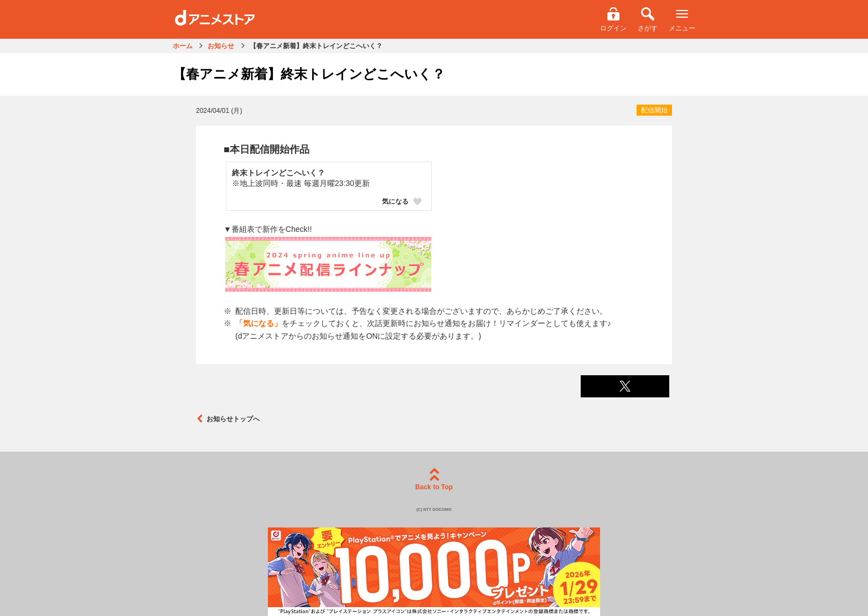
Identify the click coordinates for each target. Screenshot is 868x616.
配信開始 (654, 110)
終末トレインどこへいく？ (278, 173)
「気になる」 (259, 323)
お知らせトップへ (228, 419)
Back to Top (434, 480)
